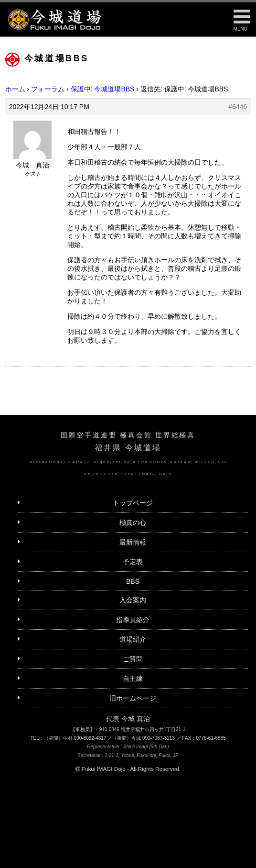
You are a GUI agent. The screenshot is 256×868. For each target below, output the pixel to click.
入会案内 (133, 600)
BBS (133, 581)
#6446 (238, 107)
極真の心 (133, 523)
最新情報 (133, 542)
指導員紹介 (133, 620)
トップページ (133, 503)
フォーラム (48, 89)
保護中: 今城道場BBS (103, 89)
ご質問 (133, 659)
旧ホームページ (133, 698)
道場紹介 (133, 639)
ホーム (15, 89)
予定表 (133, 562)
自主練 (133, 679)
